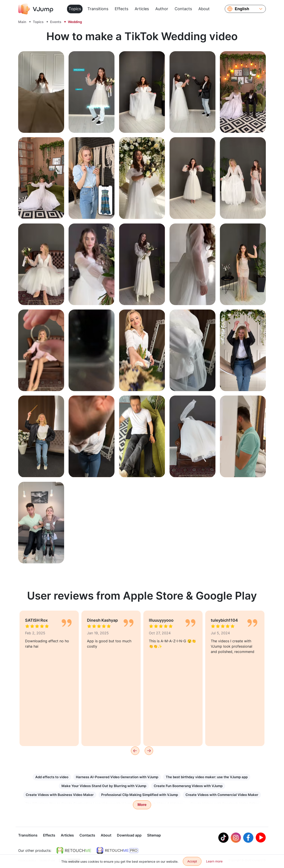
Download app (129, 836)
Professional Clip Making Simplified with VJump (140, 795)
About (204, 9)
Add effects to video (52, 777)
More (142, 805)
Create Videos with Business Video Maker (60, 795)
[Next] (149, 751)
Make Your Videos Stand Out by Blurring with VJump (104, 786)
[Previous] (135, 751)
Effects (121, 9)
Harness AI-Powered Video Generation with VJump (117, 777)
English (242, 9)
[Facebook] (248, 838)
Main (22, 22)
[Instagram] (236, 838)
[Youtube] (261, 838)
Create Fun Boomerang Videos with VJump (188, 786)
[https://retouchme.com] (74, 851)
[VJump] (36, 9)
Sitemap (154, 836)
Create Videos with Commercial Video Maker (222, 795)
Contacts (183, 9)
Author (162, 9)
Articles (142, 9)
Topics (75, 9)
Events (56, 22)
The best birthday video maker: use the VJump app (207, 777)
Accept (192, 861)
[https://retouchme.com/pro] (117, 851)
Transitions (98, 9)
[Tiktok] (223, 838)
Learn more (214, 861)
